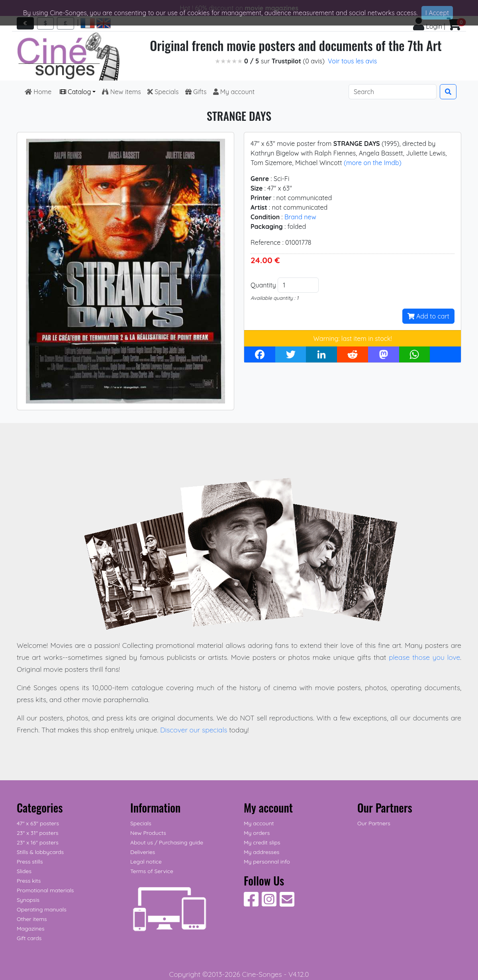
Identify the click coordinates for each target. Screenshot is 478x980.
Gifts (196, 92)
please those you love (424, 657)
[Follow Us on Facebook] (251, 903)
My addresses (262, 852)
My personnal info (267, 862)
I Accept (437, 13)
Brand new (300, 217)
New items (121, 92)
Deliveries (143, 852)
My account (234, 92)
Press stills (30, 862)
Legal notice (146, 862)
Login (428, 26)
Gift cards (29, 938)
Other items (32, 919)
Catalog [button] (75, 92)
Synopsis (28, 900)
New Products (148, 833)
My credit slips (262, 842)
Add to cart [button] (428, 316)
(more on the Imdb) (373, 163)
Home (39, 92)
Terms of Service (152, 871)
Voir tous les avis (352, 61)
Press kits (29, 881)
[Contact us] (287, 903)
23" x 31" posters (38, 833)
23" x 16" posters (38, 842)
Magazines (30, 929)
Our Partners (374, 823)
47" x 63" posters (38, 823)
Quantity (263, 285)
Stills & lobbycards (40, 852)
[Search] (393, 92)
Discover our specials (194, 730)
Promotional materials (45, 890)
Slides (24, 871)
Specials (163, 92)
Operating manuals (42, 909)
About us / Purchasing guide (167, 842)
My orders (257, 833)
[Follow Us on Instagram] (269, 903)
